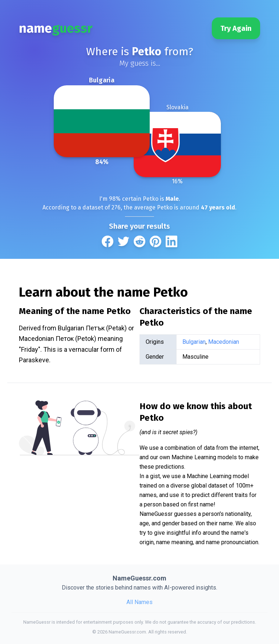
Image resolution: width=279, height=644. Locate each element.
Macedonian (224, 342)
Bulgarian (194, 342)
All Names (139, 602)
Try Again (236, 28)
